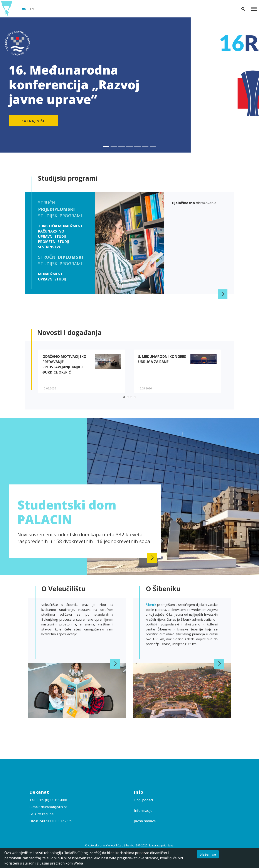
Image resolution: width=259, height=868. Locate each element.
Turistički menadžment (61, 226)
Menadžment (50, 274)
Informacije (143, 810)
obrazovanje (194, 203)
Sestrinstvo (50, 247)
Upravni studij (52, 236)
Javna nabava (145, 821)
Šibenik (151, 605)
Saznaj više (34, 121)
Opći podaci (143, 800)
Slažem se (208, 854)
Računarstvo (51, 231)
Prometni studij (54, 242)
